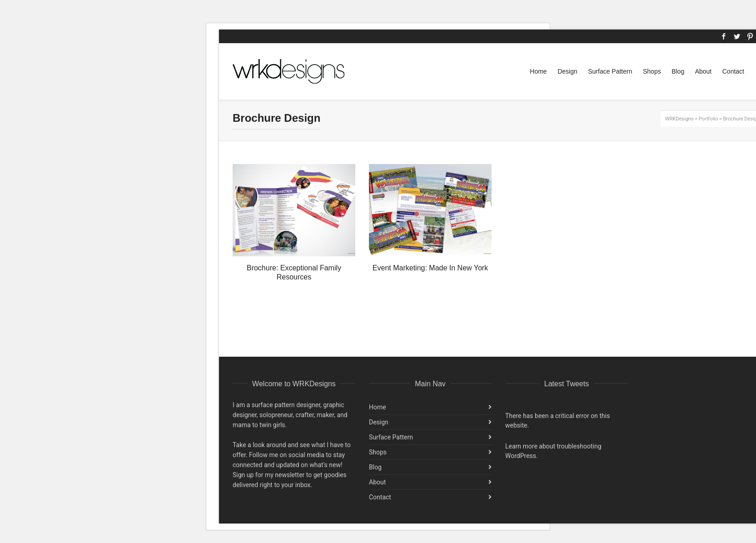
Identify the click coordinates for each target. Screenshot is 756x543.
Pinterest (750, 36)
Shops (378, 452)
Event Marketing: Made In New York (430, 268)
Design (379, 422)
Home (378, 407)
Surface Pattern (391, 437)
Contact (380, 497)
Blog (375, 467)
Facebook (724, 36)
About (377, 482)
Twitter (737, 36)
